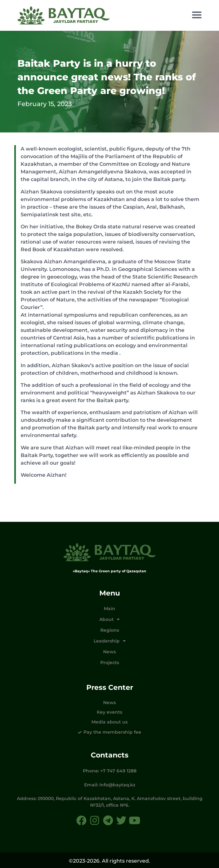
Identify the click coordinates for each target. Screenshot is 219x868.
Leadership (110, 641)
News (109, 652)
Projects (110, 663)
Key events (109, 712)
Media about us (109, 722)
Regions (110, 630)
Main (109, 609)
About (109, 619)
